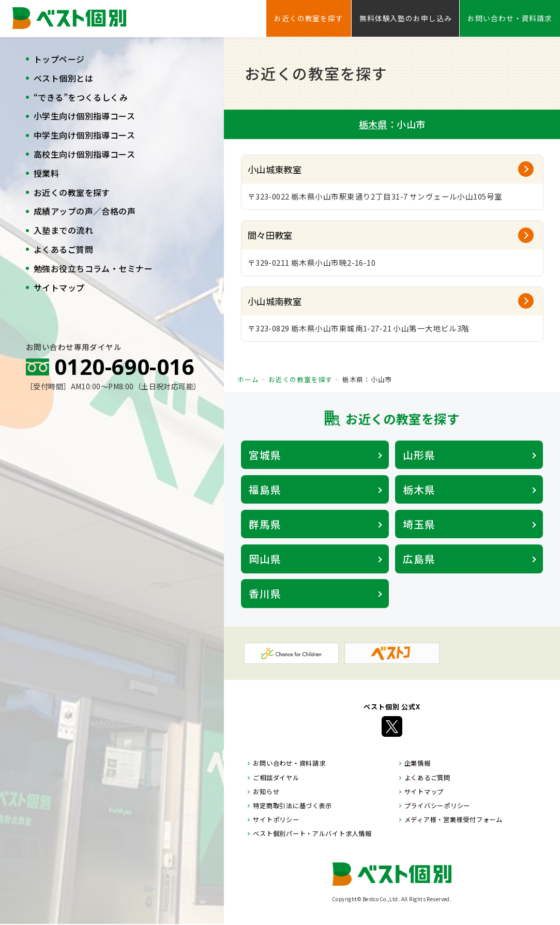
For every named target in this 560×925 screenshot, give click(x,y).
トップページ (59, 59)
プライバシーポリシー (437, 806)
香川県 (265, 593)
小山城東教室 (275, 169)
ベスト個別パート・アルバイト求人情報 (312, 833)
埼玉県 (419, 524)
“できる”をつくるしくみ (81, 97)
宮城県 (265, 455)
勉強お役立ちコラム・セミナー (93, 268)
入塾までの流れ (63, 230)
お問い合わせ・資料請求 (510, 18)
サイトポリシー (276, 820)
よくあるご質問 (63, 249)
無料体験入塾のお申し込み (405, 18)
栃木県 (373, 124)
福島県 (265, 489)
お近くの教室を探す (72, 192)
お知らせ (266, 792)
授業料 (46, 173)
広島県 (419, 559)
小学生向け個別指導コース (84, 116)
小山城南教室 (275, 301)
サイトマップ (59, 287)
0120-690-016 (124, 366)
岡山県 (265, 559)
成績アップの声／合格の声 (85, 211)
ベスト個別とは (63, 78)
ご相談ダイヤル (276, 778)
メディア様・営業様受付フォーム (453, 820)
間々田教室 (270, 235)
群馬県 (265, 524)
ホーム (248, 379)
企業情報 (418, 763)
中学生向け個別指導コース (84, 135)
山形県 (419, 455)
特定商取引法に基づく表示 (292, 806)
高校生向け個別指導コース (84, 154)
